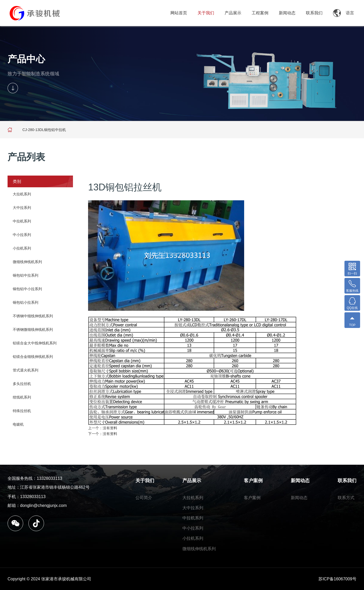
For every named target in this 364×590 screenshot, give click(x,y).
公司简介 (144, 498)
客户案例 (253, 481)
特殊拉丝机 (22, 411)
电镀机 (18, 424)
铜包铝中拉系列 (26, 275)
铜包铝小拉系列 (26, 302)
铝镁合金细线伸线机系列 (33, 357)
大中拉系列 (22, 208)
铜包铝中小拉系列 (27, 289)
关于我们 (206, 13)
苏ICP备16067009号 (337, 579)
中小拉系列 (22, 235)
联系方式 (346, 498)
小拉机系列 (22, 248)
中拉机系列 (22, 221)
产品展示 (233, 13)
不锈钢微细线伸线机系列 (33, 330)
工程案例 (260, 13)
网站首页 (179, 13)
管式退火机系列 (26, 370)
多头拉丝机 (22, 384)
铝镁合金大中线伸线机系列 (35, 343)
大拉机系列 (22, 194)
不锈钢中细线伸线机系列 (33, 316)
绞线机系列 (22, 397)
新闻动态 (287, 13)
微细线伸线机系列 (27, 262)
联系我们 (314, 13)
